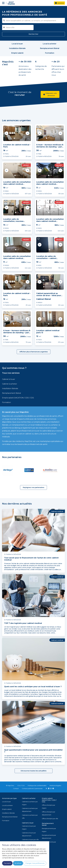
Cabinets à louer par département (29, 834)
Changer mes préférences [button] (35, 863)
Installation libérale (10, 388)
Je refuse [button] (18, 863)
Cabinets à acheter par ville (30, 817)
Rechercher (33, 34)
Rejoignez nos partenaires (33, 487)
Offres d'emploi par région (48, 807)
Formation (6, 402)
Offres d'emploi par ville (50, 819)
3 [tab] (17, 138)
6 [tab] (53, 138)
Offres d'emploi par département (48, 813)
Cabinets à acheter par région (30, 803)
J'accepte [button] (7, 863)
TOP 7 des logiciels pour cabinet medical (23, 623)
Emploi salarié (7, 809)
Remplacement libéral (12, 393)
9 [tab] (55, 287)
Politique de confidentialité (37, 786)
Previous (7, 133)
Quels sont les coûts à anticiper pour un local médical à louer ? (33, 687)
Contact (16, 788)
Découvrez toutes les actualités (34, 771)
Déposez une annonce (50, 94)
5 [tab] (20, 138)
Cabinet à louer (9, 379)
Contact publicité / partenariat (32, 788)
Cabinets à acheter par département (30, 810)
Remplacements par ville (49, 843)
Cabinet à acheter (10, 384)
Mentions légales (55, 786)
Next (27, 133)
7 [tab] (52, 287)
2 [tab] (16, 138)
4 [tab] (18, 138)
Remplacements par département (49, 837)
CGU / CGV (21, 786)
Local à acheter (7, 805)
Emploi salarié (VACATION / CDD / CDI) (18, 398)
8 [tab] (53, 287)
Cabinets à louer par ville (30, 839)
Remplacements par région (49, 830)
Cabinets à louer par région (29, 827)
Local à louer (6, 802)
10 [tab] (56, 287)
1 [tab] (14, 138)
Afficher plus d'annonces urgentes (34, 352)
